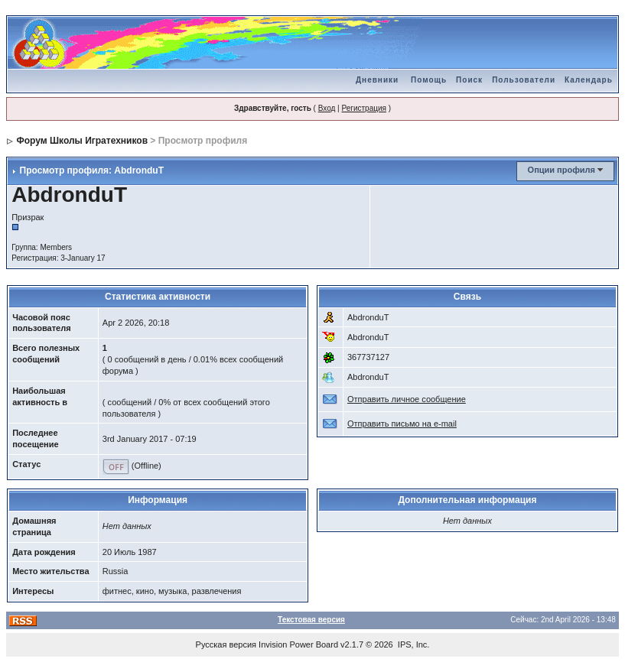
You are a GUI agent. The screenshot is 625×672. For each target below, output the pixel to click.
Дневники (377, 80)
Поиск (469, 80)
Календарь (589, 80)
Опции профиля (562, 170)
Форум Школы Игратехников (83, 141)
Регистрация (363, 108)
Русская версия (226, 644)
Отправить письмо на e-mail (402, 424)
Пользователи (524, 80)
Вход (327, 108)
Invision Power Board (298, 644)
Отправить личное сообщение (407, 399)
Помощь (429, 80)
